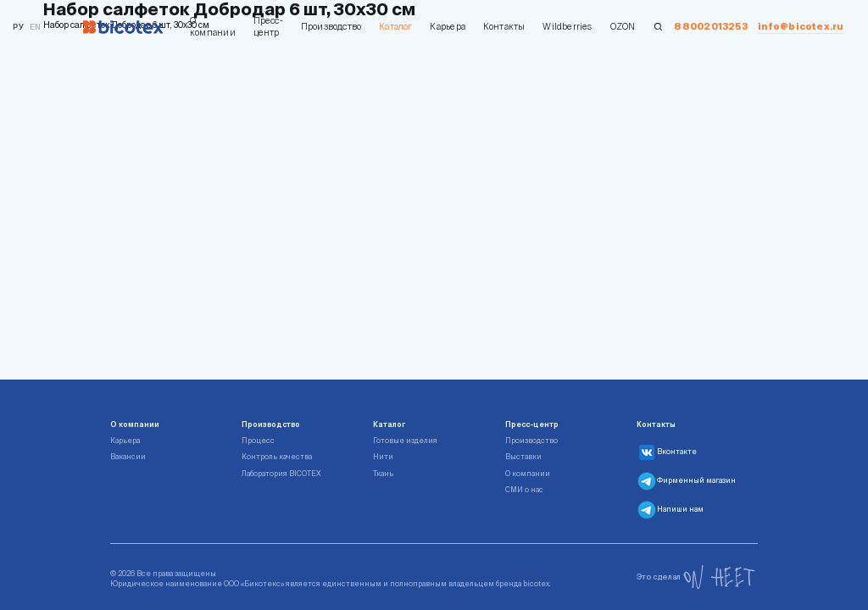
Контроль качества (277, 457)
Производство (331, 26)
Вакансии (128, 457)
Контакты (504, 26)
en (35, 27)
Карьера (447, 26)
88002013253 (710, 27)
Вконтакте (667, 452)
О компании (213, 26)
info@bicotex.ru (801, 27)
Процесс (258, 441)
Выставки (523, 457)
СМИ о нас (524, 490)
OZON (623, 26)
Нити (383, 457)
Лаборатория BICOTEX (281, 474)
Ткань (383, 474)
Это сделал (696, 577)
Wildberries (567, 26)
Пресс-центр (268, 26)
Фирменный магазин (686, 481)
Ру (18, 27)
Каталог (395, 26)
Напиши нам (670, 510)
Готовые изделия (405, 441)
